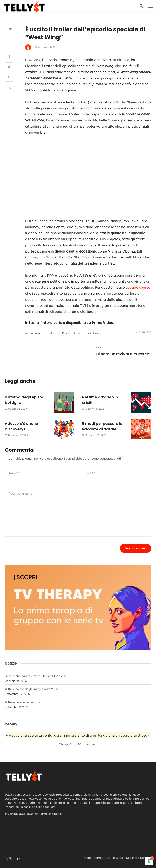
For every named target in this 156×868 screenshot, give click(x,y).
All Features (115, 858)
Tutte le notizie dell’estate (23, 702)
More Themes (94, 858)
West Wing (94, 333)
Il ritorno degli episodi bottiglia (25, 400)
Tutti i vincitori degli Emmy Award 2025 (31, 689)
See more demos (138, 858)
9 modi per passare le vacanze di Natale (102, 426)
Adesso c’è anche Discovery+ (21, 426)
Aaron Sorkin (33, 333)
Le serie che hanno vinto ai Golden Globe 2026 (36, 676)
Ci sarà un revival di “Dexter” (123, 354)
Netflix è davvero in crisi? (100, 400)
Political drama (72, 333)
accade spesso (138, 287)
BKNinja (14, 858)
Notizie (52, 333)
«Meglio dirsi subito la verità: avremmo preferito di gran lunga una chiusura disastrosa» (78, 735)
